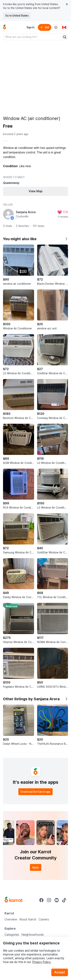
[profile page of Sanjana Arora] (8, 214)
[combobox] (32, 37)
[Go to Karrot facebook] (41, 900)
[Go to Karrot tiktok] (64, 900)
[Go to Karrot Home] (14, 900)
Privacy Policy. (42, 962)
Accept (60, 972)
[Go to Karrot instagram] (49, 900)
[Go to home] (5, 27)
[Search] (65, 37)
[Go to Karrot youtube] (57, 900)
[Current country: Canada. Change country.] (64, 27)
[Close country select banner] (67, 4)
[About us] (56, 27)
